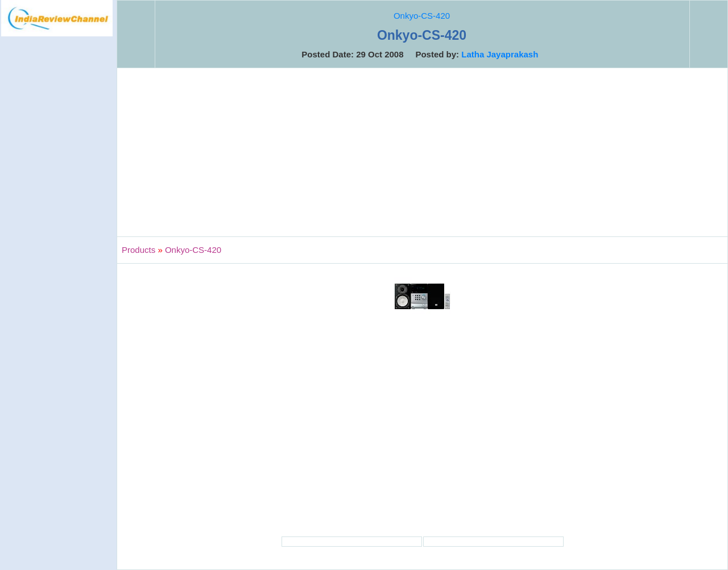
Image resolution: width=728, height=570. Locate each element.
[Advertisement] (57, 224)
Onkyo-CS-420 (422, 16)
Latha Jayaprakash (500, 54)
